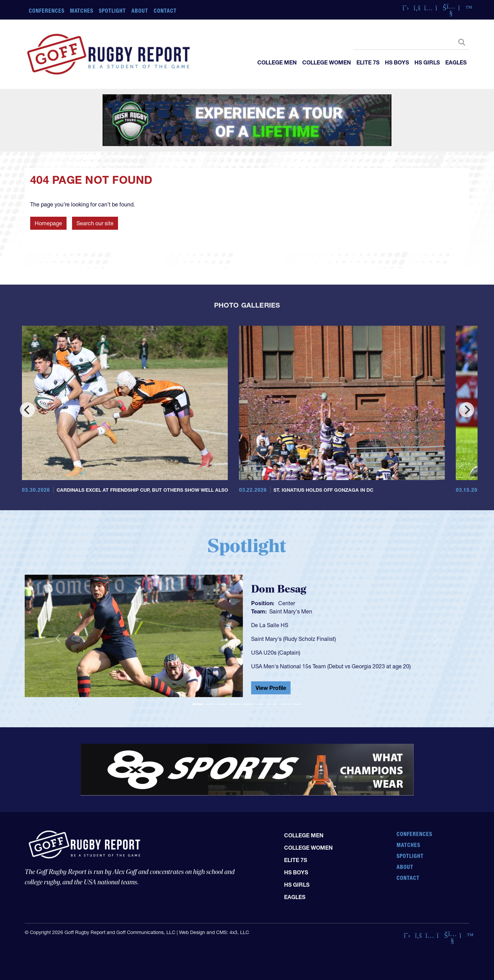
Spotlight (112, 11)
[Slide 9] (296, 704)
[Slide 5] (247, 704)
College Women (327, 62)
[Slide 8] (284, 704)
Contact (165, 11)
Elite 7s (368, 62)
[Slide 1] (198, 704)
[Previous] (27, 410)
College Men (277, 62)
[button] (58, 639)
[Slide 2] (210, 704)
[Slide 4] (235, 704)
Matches (82, 11)
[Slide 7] (272, 704)
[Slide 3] (222, 704)
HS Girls (427, 62)
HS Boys (397, 62)
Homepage (48, 223)
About (140, 11)
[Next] (467, 410)
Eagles (456, 62)
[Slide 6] (259, 704)
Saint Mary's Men (291, 611)
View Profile (271, 688)
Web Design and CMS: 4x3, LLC (214, 932)
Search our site (95, 223)
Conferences (47, 11)
